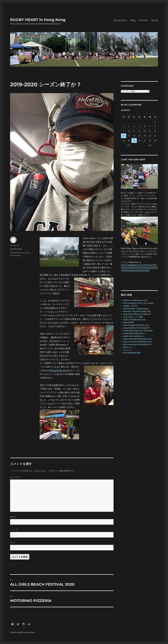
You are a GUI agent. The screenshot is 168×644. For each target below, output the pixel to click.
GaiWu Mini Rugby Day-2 (134, 336)
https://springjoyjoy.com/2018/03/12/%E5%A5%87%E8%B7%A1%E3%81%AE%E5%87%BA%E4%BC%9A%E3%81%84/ (139, 268)
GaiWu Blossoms (17, 253)
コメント (15, 477)
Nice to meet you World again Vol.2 (138, 342)
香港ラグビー (128, 347)
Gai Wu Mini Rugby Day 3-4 (135, 333)
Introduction (120, 20)
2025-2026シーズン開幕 (133, 317)
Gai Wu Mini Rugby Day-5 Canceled (138, 331)
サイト (13, 542)
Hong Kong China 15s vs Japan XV (137, 314)
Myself (155, 20)
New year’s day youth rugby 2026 (137, 311)
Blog (133, 20)
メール (14, 530)
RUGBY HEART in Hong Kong (38, 20)
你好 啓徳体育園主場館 (132, 353)
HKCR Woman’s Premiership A (136, 309)
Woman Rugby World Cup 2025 (136, 325)
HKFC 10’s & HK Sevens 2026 (135, 300)
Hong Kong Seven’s (60, 370)
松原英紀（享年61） (131, 306)
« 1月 (128, 145)
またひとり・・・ (130, 350)
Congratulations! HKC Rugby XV (136, 328)
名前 (13, 517)
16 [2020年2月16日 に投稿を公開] (124, 136)
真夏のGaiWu (128, 322)
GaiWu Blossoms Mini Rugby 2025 (137, 339)
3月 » (150, 145)
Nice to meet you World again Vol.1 (137, 344)
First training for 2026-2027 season (138, 303)
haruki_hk (15, 245)
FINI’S (56, 293)
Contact (143, 20)
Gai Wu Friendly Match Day (134, 320)
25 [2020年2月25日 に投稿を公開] (134, 141)
